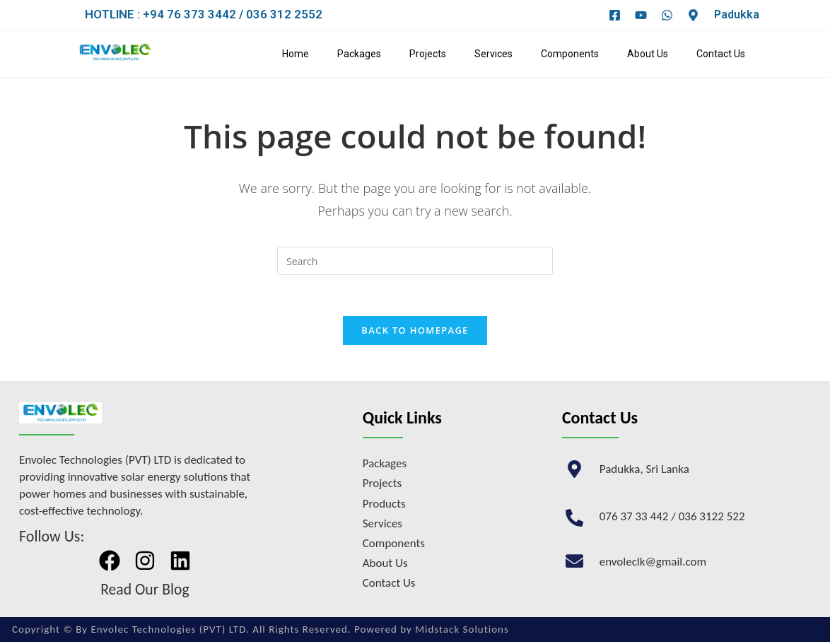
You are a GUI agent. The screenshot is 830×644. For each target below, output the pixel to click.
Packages (359, 54)
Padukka (737, 14)
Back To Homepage (415, 332)
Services (493, 54)
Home (296, 54)
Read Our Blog (145, 591)
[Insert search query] (415, 261)
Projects (428, 54)
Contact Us (721, 54)
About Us (648, 54)
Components (570, 54)
